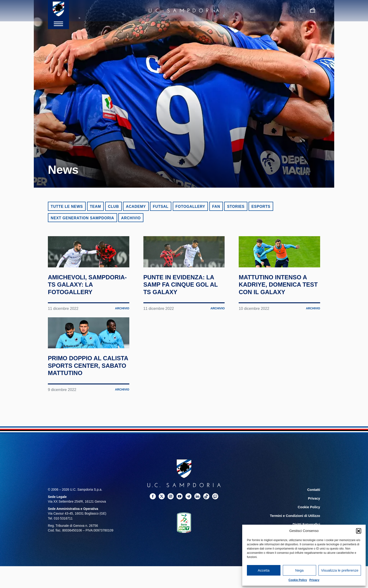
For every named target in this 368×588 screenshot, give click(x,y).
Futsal (161, 207)
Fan (216, 207)
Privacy (314, 580)
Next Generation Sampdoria (82, 218)
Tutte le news (67, 207)
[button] (359, 531)
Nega (299, 570)
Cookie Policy (298, 580)
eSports (261, 207)
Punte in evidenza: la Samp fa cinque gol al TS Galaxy (180, 304)
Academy (136, 207)
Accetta (264, 570)
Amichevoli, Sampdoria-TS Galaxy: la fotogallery (75, 307)
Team (96, 207)
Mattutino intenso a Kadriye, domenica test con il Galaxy (279, 304)
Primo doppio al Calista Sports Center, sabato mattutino (80, 416)
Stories (236, 207)
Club (113, 207)
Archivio (131, 218)
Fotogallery (190, 207)
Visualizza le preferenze (340, 570)
